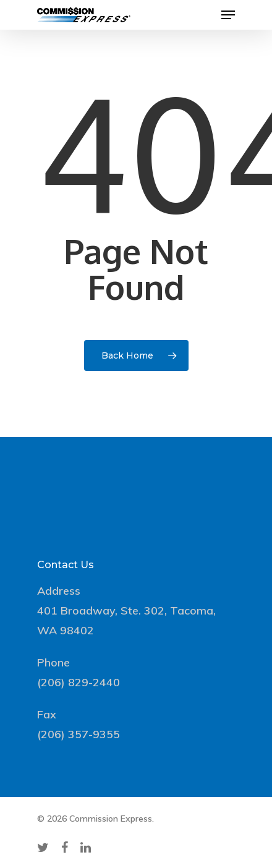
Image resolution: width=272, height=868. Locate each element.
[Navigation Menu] (228, 15)
